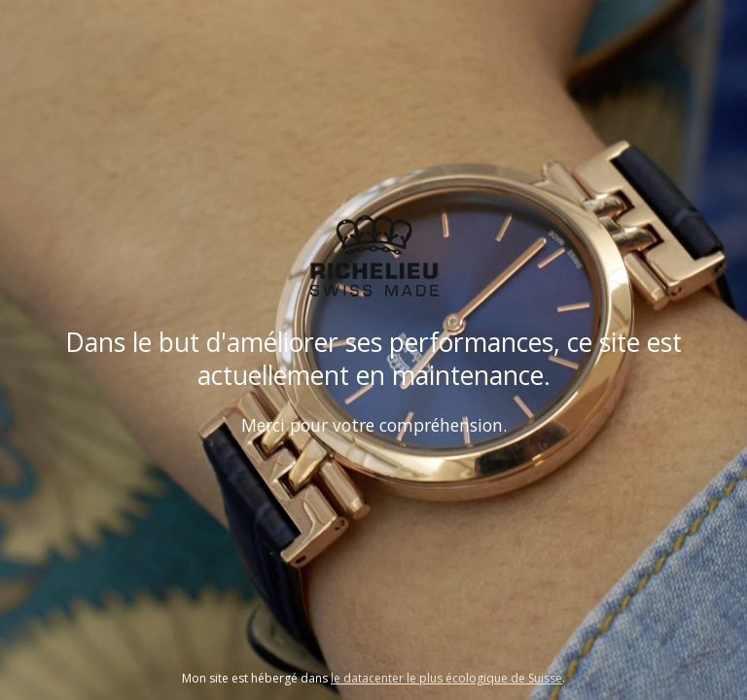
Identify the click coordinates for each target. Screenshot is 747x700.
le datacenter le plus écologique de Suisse (446, 678)
